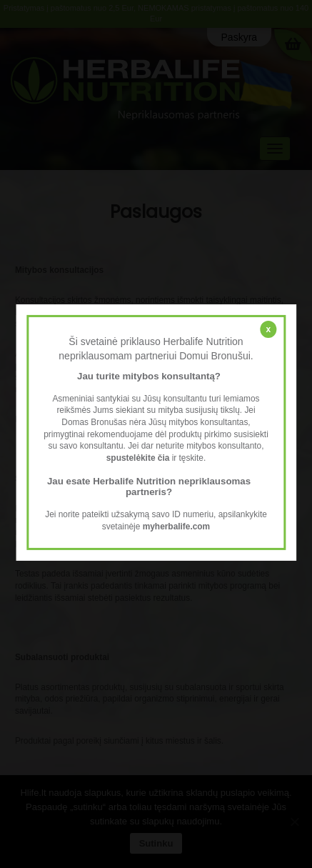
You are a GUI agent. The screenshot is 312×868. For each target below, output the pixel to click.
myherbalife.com (177, 527)
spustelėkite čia (138, 458)
